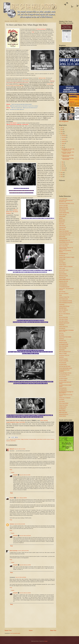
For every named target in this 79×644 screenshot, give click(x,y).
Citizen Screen (62, 229)
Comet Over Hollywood (64, 244)
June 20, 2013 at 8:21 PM (23, 551)
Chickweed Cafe (62, 227)
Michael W (12, 449)
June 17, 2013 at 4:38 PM (21, 498)
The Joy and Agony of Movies (65, 373)
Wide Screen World (63, 412)
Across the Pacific (10, 85)
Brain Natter (62, 224)
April (63, 164)
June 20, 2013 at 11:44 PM (25, 565)
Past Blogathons (64, 121)
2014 (62, 132)
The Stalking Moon (63, 390)
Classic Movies (62, 237)
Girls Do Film (62, 272)
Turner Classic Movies (64, 403)
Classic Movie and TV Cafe (65, 235)
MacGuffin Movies (63, 308)
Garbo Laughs (62, 268)
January (63, 170)
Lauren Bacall (40, 439)
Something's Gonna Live (64, 355)
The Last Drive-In (63, 377)
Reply (11, 470)
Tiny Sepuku (62, 400)
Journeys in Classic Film (64, 297)
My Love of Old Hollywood (65, 314)
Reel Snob (61, 333)
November (64, 137)
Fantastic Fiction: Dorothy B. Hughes (67, 257)
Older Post (53, 630)
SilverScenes (62, 350)
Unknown (12, 524)
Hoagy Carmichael (25, 439)
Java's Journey (62, 292)
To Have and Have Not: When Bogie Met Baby (68, 156)
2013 (62, 134)
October (63, 139)
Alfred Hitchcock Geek (64, 209)
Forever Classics (63, 265)
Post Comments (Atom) (15, 633)
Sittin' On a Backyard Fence (65, 352)
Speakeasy (61, 357)
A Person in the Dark (63, 205)
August (63, 143)
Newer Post (8, 630)
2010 (62, 177)
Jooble (60, 295)
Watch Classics (62, 411)
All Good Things (62, 211)
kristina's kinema (63, 416)
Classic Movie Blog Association (65, 233)
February (64, 168)
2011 (62, 175)
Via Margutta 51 (62, 409)
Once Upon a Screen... (64, 321)
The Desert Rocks (63, 364)
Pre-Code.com (62, 328)
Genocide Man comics (64, 270)
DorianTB (15, 475)
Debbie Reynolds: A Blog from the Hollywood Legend (66, 248)
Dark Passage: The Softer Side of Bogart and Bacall (68, 150)
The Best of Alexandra (64, 361)
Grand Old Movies (63, 274)
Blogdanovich (62, 222)
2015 (62, 130)
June (63, 147)
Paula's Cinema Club (63, 327)
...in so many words (63, 199)
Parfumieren (62, 325)
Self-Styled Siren (63, 341)
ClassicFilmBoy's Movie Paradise (66, 242)
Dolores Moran (17, 439)
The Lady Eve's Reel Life (64, 375)
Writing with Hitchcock (64, 414)
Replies (13, 472)
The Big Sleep (26, 80)
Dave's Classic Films (63, 246)
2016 (62, 128)
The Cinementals (63, 363)
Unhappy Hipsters (63, 407)
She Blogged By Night (64, 344)
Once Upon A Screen (63, 319)
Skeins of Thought (63, 353)
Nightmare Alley (42, 78)
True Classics (62, 401)
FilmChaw (61, 261)
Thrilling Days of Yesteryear (65, 398)
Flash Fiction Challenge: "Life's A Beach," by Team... (68, 153)
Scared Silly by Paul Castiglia (65, 337)
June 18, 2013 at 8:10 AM (20, 524)
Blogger (46, 641)
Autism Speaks (62, 216)
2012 (62, 173)
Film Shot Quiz (62, 259)
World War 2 (13, 441)
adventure (12, 439)
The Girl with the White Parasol (65, 368)
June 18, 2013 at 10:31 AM (25, 536)
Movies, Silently (62, 312)
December (64, 135)
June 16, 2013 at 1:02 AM (20, 449)
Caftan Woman (62, 226)
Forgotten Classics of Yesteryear (66, 266)
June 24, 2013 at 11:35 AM (25, 593)
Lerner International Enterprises (66, 303)
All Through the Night (19, 85)
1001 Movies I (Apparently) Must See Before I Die (66, 201)
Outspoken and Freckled (64, 323)
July (63, 145)
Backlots (61, 218)
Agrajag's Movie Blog (63, 207)
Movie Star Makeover (63, 310)
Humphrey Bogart (33, 439)
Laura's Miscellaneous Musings (66, 301)
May (63, 162)
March (63, 166)
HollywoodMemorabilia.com (65, 279)
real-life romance (47, 439)
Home (31, 630)
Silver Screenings (14, 551)
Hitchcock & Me (62, 278)
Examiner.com (62, 255)
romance (52, 439)
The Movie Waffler (63, 380)
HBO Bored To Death (63, 276)
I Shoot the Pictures (63, 283)
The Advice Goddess (63, 359)
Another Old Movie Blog (64, 213)
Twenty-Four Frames (63, 405)
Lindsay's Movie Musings (64, 306)
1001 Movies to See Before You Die (66, 203)
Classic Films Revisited (64, 231)
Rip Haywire (62, 335)
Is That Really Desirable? (64, 287)
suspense (8, 441)
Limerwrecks (62, 304)
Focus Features (62, 263)
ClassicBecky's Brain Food (65, 240)
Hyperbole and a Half (63, 281)
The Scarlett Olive (63, 388)
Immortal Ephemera (63, 285)
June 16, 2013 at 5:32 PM (25, 475)
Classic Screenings (63, 238)
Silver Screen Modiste (64, 346)
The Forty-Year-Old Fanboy (65, 366)
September (64, 141)
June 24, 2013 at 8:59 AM (21, 577)
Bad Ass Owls (62, 220)
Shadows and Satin (63, 342)
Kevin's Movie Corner (63, 299)
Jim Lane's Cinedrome (64, 293)
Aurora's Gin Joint (63, 215)
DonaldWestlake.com (63, 254)
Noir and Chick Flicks (63, 317)
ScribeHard (61, 339)
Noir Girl (61, 315)
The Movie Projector (63, 379)
